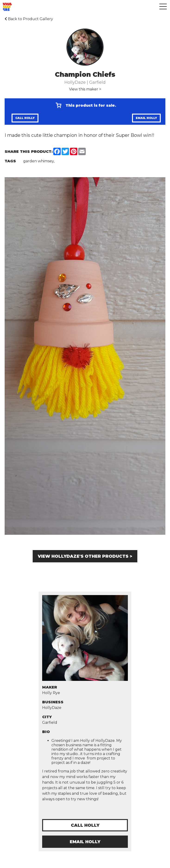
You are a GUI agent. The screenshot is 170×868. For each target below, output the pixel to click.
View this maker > (85, 89)
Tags (10, 161)
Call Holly (25, 118)
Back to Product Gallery (29, 19)
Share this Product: (29, 152)
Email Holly (146, 118)
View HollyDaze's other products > (85, 556)
